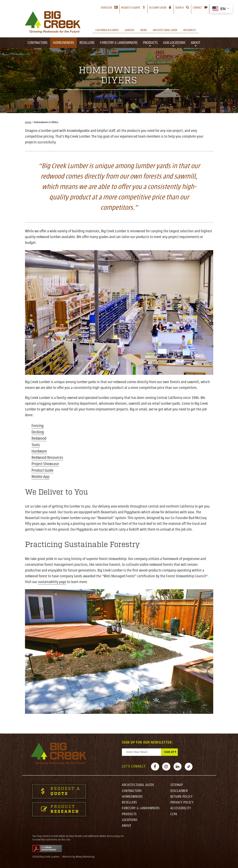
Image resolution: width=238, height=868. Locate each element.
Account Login (161, 8)
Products (150, 43)
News (144, 30)
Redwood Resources (47, 457)
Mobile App (40, 475)
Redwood (39, 438)
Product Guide (42, 469)
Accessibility (181, 808)
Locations (130, 820)
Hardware (39, 451)
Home (28, 122)
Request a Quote (131, 8)
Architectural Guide (165, 30)
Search (179, 8)
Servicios (106, 8)
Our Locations (174, 43)
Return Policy (182, 796)
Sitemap (177, 784)
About (196, 43)
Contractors (38, 43)
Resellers (87, 43)
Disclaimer (179, 790)
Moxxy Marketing (85, 857)
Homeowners (64, 43)
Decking (38, 432)
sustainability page (52, 581)
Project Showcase (45, 463)
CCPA (174, 814)
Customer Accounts (107, 30)
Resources (190, 30)
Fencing (38, 426)
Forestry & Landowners (119, 43)
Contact (197, 8)
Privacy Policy (182, 802)
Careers (130, 30)
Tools (36, 444)
